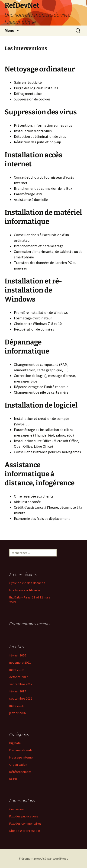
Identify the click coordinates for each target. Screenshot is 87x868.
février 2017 (18, 691)
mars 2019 (16, 670)
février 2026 (18, 655)
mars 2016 (16, 706)
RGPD (13, 779)
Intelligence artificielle (25, 590)
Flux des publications (24, 816)
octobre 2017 (19, 677)
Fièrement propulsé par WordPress (44, 858)
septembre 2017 (21, 684)
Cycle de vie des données (27, 583)
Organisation (18, 765)
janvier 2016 (18, 713)
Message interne (21, 757)
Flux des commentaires (25, 823)
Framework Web (21, 750)
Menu (10, 31)
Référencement (20, 772)
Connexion (16, 809)
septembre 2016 (21, 698)
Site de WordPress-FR (25, 831)
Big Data (15, 743)
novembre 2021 (20, 662)
